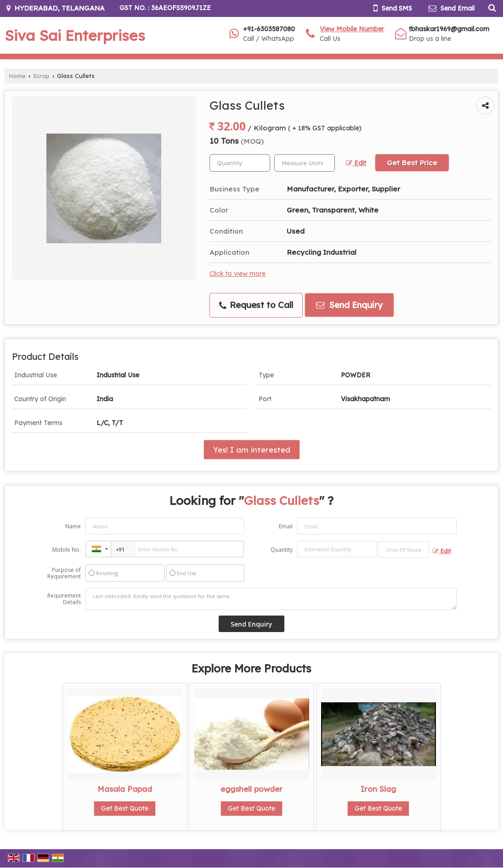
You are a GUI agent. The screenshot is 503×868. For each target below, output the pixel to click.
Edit (356, 163)
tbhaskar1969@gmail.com (449, 29)
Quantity (282, 550)
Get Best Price (412, 163)
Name (73, 526)
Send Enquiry (349, 305)
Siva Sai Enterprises (75, 35)
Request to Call (256, 305)
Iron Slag (378, 789)
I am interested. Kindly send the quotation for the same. (271, 599)
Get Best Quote (125, 808)
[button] (352, 29)
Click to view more (237, 273)
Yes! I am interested (252, 450)
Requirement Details (64, 599)
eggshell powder (251, 789)
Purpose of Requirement (64, 573)
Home (17, 76)
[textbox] (305, 163)
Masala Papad (125, 789)
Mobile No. (67, 550)
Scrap (41, 76)
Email (286, 526)
